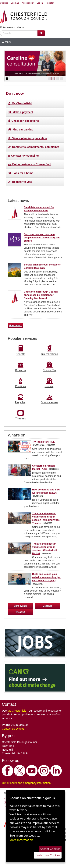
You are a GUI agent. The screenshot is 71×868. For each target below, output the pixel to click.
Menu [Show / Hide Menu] (6, 42)
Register (50, 3)
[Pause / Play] (7, 79)
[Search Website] (41, 33)
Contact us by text (13, 729)
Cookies (4, 3)
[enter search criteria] (19, 33)
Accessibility (28, 3)
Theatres (20, 612)
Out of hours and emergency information (26, 783)
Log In (40, 3)
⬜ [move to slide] (49, 79)
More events (20, 606)
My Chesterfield (17, 711)
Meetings (48, 606)
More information (21, 840)
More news (15, 325)
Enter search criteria (12, 27)
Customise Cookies (48, 855)
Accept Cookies (50, 849)
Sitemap (15, 3)
